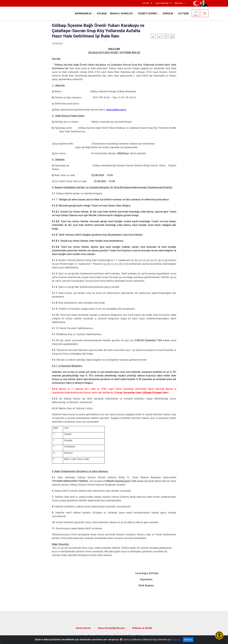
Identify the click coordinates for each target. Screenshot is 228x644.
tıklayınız (176, 640)
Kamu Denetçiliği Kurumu (111, 628)
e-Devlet (146, 3)
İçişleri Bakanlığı (162, 3)
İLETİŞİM (183, 14)
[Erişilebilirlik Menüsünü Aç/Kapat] (219, 635)
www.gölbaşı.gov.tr (116, 110)
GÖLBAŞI (102, 14)
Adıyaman (179, 3)
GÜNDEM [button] (168, 14)
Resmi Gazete (83, 628)
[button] (166, 36)
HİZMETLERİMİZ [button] (148, 14)
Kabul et (188, 640)
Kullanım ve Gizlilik (142, 628)
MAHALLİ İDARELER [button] (121, 14)
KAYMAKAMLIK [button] (83, 14)
